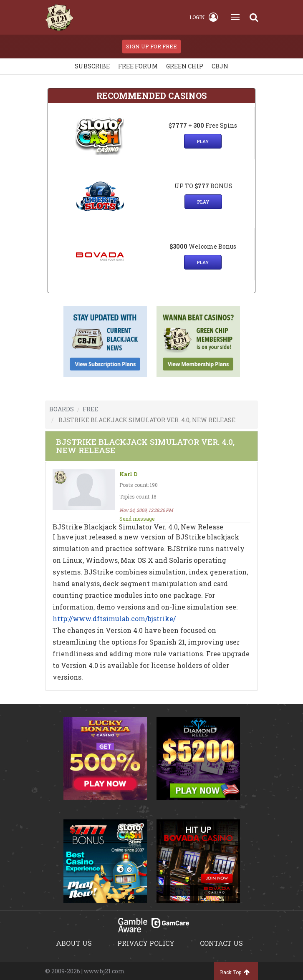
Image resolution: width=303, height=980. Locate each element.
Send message (137, 519)
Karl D (129, 474)
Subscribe (92, 66)
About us (74, 943)
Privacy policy (146, 943)
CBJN (220, 66)
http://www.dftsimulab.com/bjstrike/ (114, 618)
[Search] (254, 17)
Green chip (185, 66)
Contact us (221, 943)
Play (203, 141)
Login (204, 17)
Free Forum (138, 66)
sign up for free (151, 46)
